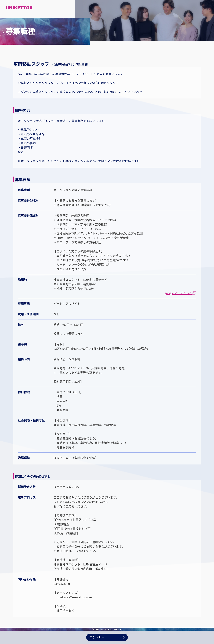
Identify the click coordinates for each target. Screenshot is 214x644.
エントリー (97, 637)
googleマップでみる (180, 293)
